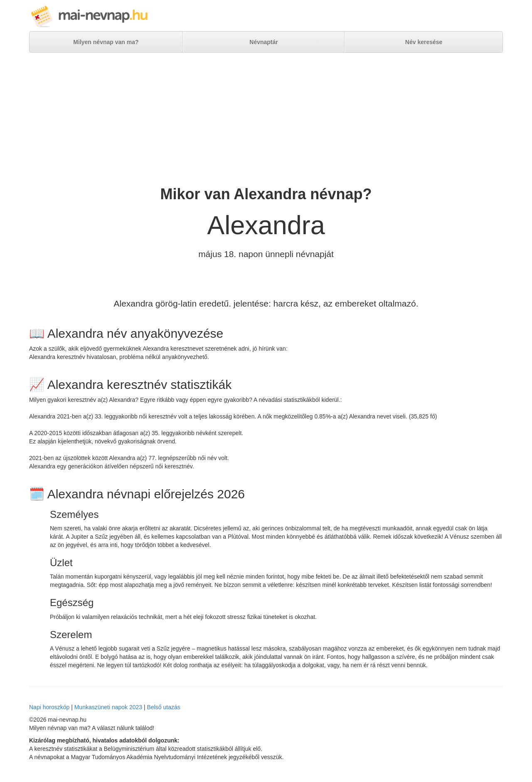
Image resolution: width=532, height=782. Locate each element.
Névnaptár (264, 42)
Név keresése (424, 42)
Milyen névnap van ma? (106, 42)
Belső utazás (164, 707)
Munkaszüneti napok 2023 (108, 707)
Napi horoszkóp (49, 707)
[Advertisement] (266, 119)
